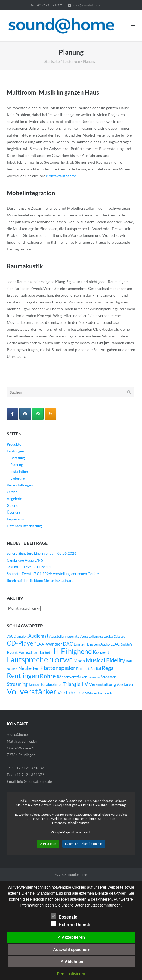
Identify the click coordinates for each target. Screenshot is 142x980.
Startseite (52, 61)
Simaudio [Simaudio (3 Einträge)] (94, 677)
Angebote (14, 499)
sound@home (77, 875)
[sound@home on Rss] (51, 414)
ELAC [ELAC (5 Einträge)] (115, 644)
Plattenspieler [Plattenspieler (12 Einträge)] (58, 668)
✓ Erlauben (48, 844)
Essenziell (65, 916)
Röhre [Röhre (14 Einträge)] (48, 676)
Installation (19, 472)
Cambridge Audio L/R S (25, 560)
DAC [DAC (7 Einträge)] (68, 644)
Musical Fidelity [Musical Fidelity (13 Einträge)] (105, 660)
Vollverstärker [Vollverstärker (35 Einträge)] (32, 691)
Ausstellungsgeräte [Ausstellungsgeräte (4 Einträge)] (64, 636)
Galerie (13, 505)
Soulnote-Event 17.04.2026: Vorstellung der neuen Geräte (53, 574)
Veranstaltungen (20, 485)
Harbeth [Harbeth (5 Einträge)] (45, 652)
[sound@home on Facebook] (13, 414)
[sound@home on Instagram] (25, 414)
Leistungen (71, 61)
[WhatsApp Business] (38, 414)
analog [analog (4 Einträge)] (22, 636)
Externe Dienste (71, 924)
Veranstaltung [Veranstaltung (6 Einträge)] (102, 684)
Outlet (12, 492)
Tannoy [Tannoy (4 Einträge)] (34, 685)
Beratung (18, 458)
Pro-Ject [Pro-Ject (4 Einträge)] (83, 669)
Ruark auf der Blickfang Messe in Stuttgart (40, 581)
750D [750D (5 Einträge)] (12, 636)
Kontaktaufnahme (61, 176)
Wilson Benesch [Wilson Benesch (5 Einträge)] (99, 693)
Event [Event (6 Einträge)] (12, 652)
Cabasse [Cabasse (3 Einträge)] (119, 636)
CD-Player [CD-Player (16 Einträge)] (21, 643)
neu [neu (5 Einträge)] (129, 661)
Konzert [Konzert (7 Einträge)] (101, 652)
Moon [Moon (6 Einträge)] (79, 661)
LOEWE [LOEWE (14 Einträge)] (62, 660)
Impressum (16, 519)
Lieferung (18, 478)
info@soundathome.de (89, 5)
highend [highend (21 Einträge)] (80, 651)
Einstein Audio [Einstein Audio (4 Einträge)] (98, 644)
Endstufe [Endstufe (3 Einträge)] (127, 644)
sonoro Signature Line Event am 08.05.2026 (42, 553)
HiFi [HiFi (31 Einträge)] (60, 651)
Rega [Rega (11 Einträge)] (108, 668)
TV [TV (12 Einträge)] (85, 684)
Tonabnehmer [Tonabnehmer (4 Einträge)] (51, 685)
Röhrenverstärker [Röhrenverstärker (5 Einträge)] (72, 677)
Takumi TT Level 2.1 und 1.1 (29, 567)
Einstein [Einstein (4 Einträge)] (80, 644)
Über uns (14, 512)
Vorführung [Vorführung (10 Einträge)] (71, 692)
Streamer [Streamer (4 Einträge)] (108, 677)
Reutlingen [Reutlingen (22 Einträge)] (23, 675)
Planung (17, 465)
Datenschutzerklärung (24, 526)
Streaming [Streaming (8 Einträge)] (17, 684)
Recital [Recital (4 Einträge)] (96, 669)
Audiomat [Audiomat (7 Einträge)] (38, 636)
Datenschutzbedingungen (84, 844)
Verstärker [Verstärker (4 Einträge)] (125, 685)
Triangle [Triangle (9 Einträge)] (72, 684)
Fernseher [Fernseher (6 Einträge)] (28, 652)
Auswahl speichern (72, 949)
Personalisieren (71, 974)
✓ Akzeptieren (71, 937)
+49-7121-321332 (48, 5)
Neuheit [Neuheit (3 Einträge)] (12, 669)
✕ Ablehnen (72, 961)
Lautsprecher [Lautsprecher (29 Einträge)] (29, 660)
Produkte (14, 444)
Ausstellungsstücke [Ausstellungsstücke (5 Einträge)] (97, 636)
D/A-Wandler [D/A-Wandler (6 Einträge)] (49, 644)
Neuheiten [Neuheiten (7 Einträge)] (29, 668)
